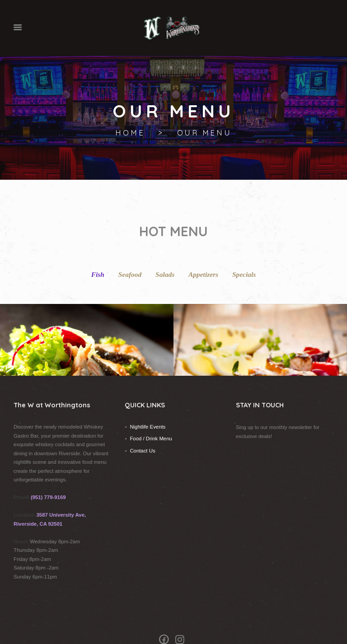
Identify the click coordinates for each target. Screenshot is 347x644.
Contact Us (142, 436)
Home (130, 133)
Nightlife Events (148, 412)
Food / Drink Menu (151, 424)
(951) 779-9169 (48, 482)
